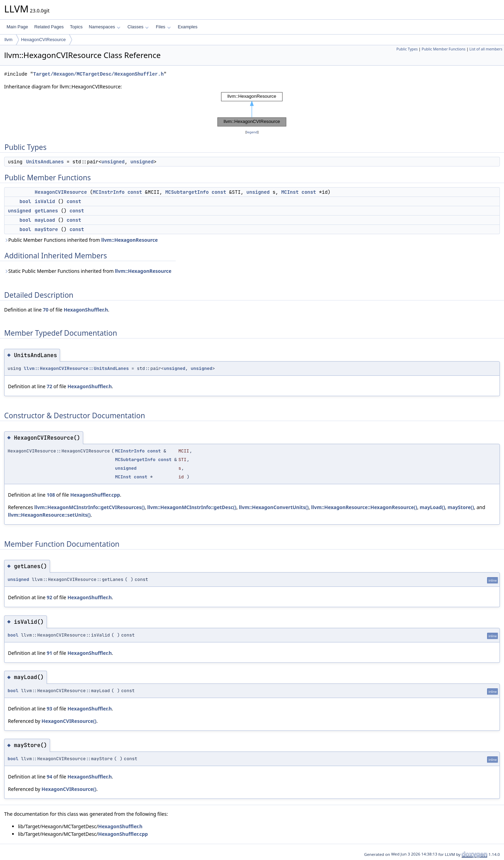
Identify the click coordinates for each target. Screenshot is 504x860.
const (135, 192)
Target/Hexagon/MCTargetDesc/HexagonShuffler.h (98, 74)
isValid (45, 201)
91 (49, 653)
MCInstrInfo (109, 192)
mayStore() (461, 507)
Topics (76, 27)
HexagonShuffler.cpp (95, 495)
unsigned (113, 162)
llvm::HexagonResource (129, 240)
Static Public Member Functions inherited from (88, 271)
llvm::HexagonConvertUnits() (274, 507)
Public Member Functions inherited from (81, 240)
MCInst (290, 192)
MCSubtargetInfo (187, 192)
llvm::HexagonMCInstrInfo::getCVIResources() (89, 507)
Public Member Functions (443, 49)
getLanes (46, 211)
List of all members (486, 49)
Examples (188, 27)
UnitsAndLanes (45, 162)
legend (252, 132)
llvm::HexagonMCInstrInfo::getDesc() (192, 507)
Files (163, 27)
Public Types (407, 49)
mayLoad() (432, 507)
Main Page (17, 27)
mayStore (46, 229)
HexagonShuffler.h (86, 310)
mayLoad (45, 220)
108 (51, 495)
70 (46, 310)
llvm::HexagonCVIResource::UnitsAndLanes (76, 368)
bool (26, 201)
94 (49, 777)
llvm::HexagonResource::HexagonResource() (364, 507)
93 (49, 709)
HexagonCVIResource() (69, 721)
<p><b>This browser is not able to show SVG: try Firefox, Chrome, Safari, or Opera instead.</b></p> (252, 109)
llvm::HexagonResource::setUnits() (49, 515)
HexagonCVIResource (43, 40)
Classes (138, 27)
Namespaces (104, 27)
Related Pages (49, 27)
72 (49, 386)
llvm (8, 40)
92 (49, 597)
